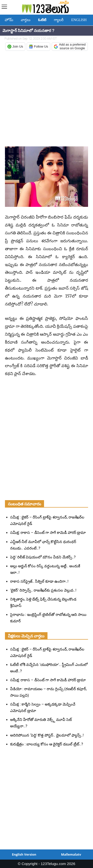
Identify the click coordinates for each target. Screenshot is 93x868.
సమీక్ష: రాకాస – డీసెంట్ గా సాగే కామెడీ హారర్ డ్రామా (48, 533)
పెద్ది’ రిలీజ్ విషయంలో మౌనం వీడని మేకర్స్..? (43, 557)
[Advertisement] (46, 99)
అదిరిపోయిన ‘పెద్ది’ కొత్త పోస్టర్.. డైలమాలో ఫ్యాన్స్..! (47, 735)
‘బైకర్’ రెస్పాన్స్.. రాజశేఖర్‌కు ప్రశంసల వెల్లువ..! (43, 590)
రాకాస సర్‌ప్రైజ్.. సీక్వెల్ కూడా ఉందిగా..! (39, 581)
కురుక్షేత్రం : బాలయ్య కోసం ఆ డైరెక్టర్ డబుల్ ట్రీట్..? (47, 744)
